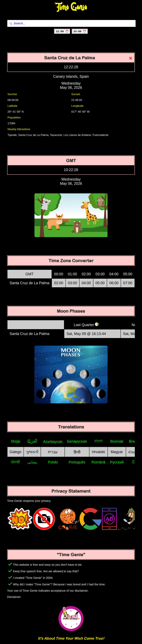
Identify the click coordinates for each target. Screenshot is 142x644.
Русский (117, 462)
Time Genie (71, 7)
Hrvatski (98, 452)
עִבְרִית (53, 452)
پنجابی (32, 462)
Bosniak (117, 441)
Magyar (117, 452)
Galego (16, 452)
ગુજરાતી (32, 452)
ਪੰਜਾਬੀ (15, 462)
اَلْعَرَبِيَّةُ (32, 441)
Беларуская (77, 441)
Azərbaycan (53, 442)
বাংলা (98, 441)
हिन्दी (77, 452)
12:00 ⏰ (62, 32)
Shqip (15, 441)
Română (99, 462)
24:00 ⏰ (80, 32)
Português (77, 462)
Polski (53, 462)
